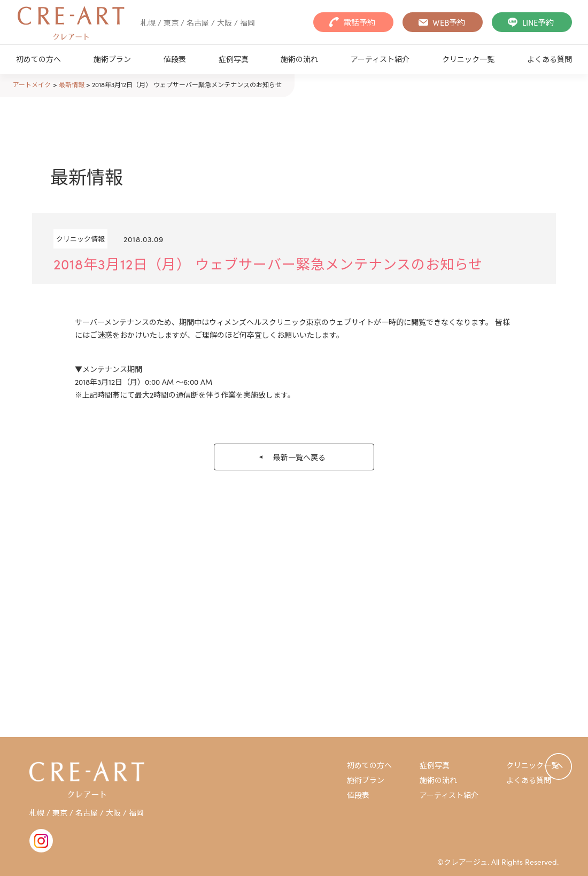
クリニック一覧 (468, 59)
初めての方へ (38, 59)
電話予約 (359, 22)
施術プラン (112, 59)
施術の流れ (299, 59)
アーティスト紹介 (380, 59)
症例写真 (234, 59)
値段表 (175, 59)
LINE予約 (538, 22)
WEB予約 (449, 22)
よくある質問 (550, 59)
